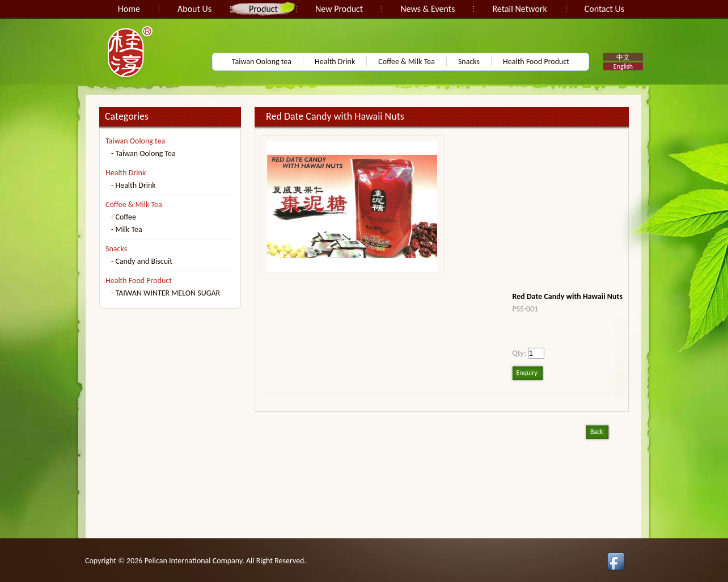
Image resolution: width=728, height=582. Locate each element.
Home (129, 9)
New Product (339, 9)
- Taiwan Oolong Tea (143, 153)
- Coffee (124, 217)
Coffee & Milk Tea (407, 62)
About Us (194, 9)
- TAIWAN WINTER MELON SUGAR (166, 293)
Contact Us (604, 9)
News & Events (428, 9)
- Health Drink (134, 185)
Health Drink (335, 62)
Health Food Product (536, 62)
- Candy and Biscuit (142, 261)
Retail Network (519, 9)
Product (263, 9)
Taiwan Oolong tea (262, 62)
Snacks (469, 62)
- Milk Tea (127, 229)
